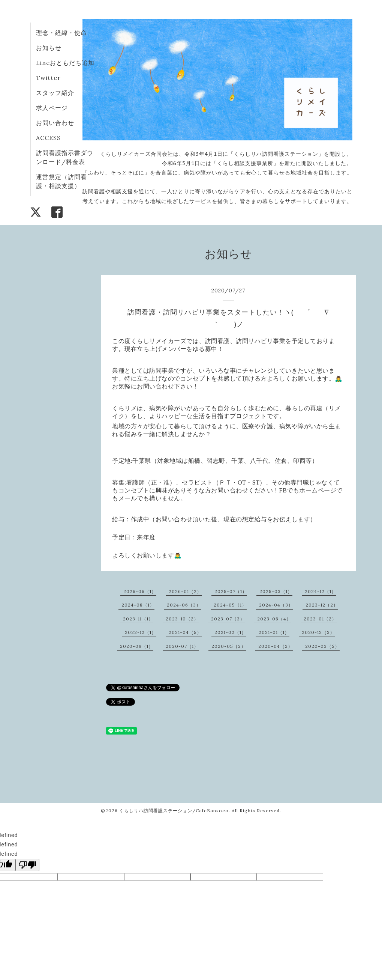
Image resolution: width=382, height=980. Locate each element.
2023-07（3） (228, 619)
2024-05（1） (230, 605)
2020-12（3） (318, 632)
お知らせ (49, 48)
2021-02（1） (230, 632)
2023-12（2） (322, 605)
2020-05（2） (229, 646)
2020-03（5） (322, 646)
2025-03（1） (276, 591)
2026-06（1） (140, 591)
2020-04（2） (276, 646)
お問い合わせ (55, 123)
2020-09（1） (137, 646)
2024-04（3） (276, 605)
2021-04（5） (185, 632)
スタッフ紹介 (55, 93)
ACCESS (48, 138)
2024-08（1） (138, 605)
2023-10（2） (182, 619)
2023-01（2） (320, 619)
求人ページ (52, 108)
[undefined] (27, 865)
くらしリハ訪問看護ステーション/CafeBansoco (174, 811)
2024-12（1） (321, 591)
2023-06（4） (274, 619)
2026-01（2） (185, 591)
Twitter (48, 78)
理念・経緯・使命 (61, 33)
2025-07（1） (231, 591)
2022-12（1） (141, 632)
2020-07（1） (182, 646)
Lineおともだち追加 (65, 63)
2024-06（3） (184, 605)
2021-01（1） (274, 632)
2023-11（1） (138, 619)
